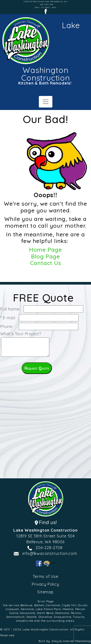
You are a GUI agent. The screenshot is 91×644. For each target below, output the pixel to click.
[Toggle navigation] (46, 102)
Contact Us (46, 263)
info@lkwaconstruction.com (50, 553)
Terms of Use (45, 576)
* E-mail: (9, 318)
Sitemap (45, 592)
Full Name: (12, 309)
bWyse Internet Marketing (71, 641)
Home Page (45, 250)
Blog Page (45, 256)
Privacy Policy (45, 584)
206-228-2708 (47, 4)
